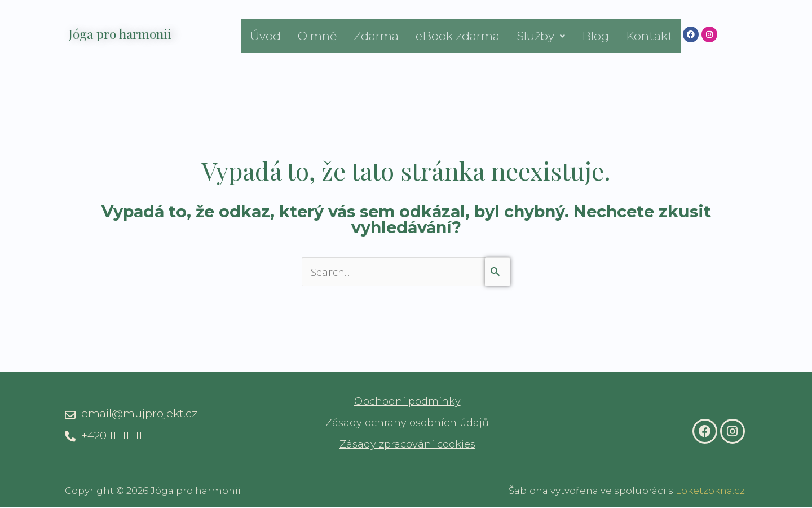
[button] (541, 36)
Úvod (265, 36)
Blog (595, 36)
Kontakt (649, 36)
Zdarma (376, 36)
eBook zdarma (458, 36)
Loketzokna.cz (710, 491)
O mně (317, 36)
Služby (541, 36)
